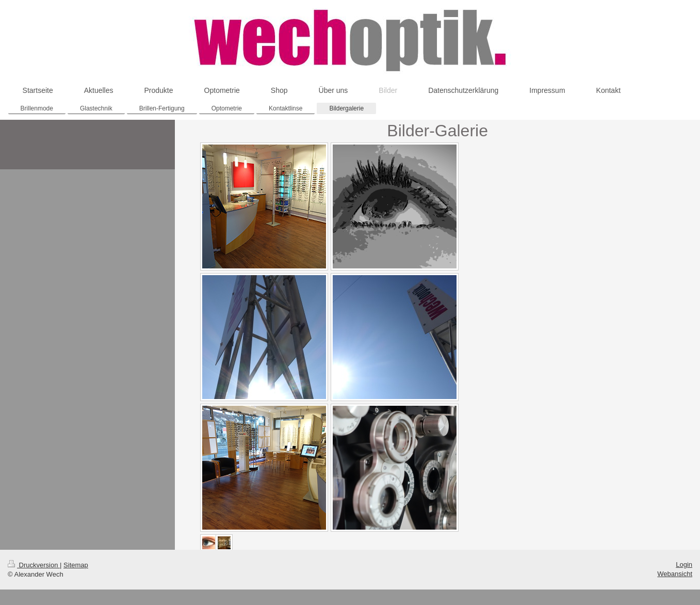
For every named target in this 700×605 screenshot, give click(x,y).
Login (684, 564)
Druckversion (34, 565)
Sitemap (76, 565)
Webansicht (675, 574)
